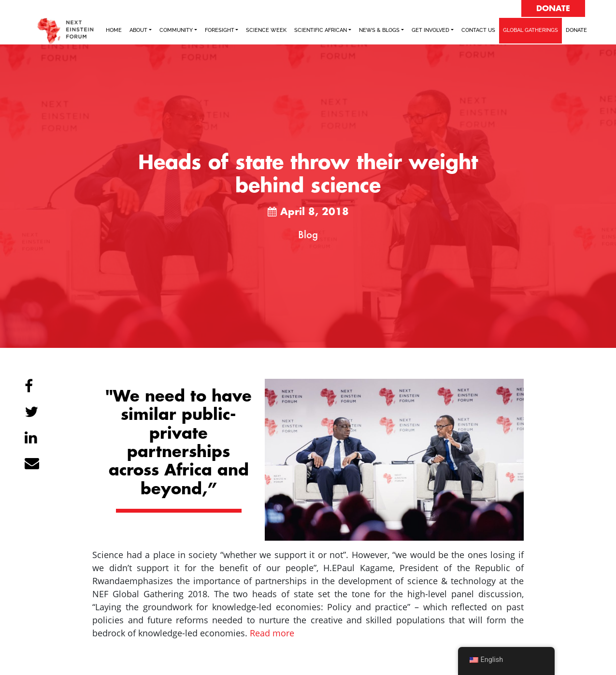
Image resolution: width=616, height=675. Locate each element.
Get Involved (430, 30)
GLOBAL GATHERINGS (530, 30)
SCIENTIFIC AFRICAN (321, 30)
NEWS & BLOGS (379, 30)
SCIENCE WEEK (266, 30)
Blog (308, 234)
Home (114, 30)
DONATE (553, 9)
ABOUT (138, 30)
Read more (272, 633)
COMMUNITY (176, 30)
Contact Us (478, 30)
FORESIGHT (220, 30)
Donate (576, 30)
